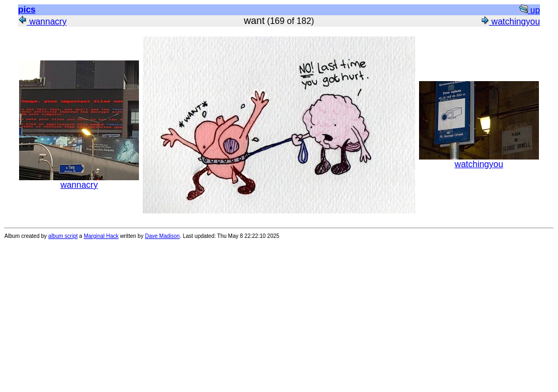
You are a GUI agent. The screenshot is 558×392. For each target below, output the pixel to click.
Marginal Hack (101, 236)
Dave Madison (162, 236)
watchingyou (510, 22)
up (530, 10)
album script (63, 236)
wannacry (42, 22)
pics (27, 10)
